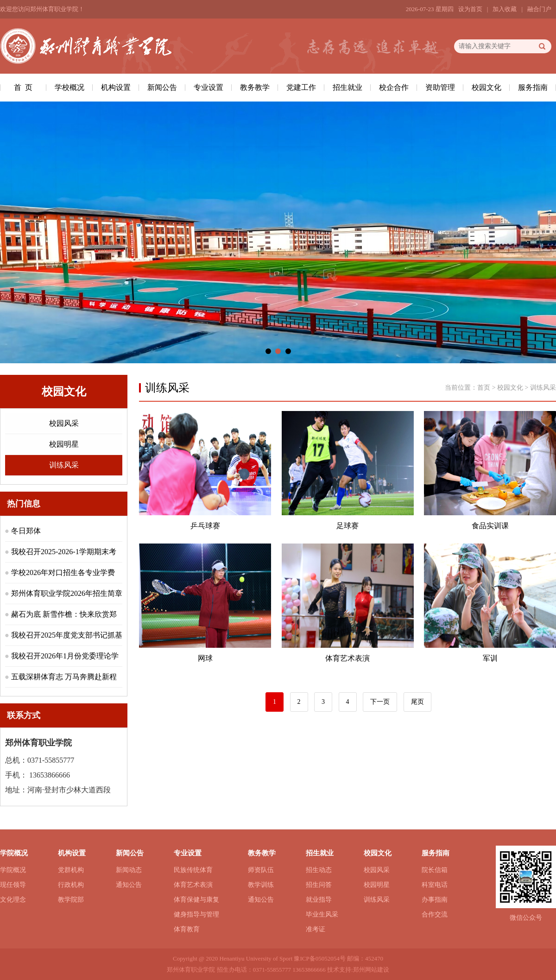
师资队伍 (261, 870)
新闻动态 (129, 870)
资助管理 (440, 87)
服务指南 (533, 87)
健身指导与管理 (196, 914)
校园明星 (64, 444)
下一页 (380, 702)
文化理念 (13, 900)
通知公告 (129, 885)
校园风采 (64, 423)
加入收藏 (505, 9)
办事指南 (435, 900)
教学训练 (261, 885)
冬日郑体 (26, 531)
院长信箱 (435, 870)
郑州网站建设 (371, 970)
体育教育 (187, 929)
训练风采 (64, 465)
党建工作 (301, 87)
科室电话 (435, 885)
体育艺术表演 (193, 885)
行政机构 (71, 885)
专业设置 (208, 87)
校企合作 (394, 87)
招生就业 (347, 87)
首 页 (23, 87)
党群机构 (71, 870)
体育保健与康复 (196, 900)
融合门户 (539, 9)
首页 (484, 388)
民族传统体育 (193, 870)
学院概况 (13, 870)
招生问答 (319, 885)
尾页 (417, 702)
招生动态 (319, 870)
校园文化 (486, 87)
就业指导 (319, 900)
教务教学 (255, 87)
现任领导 (13, 885)
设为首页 (470, 9)
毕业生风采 (322, 914)
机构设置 (116, 87)
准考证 (316, 929)
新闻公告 (162, 87)
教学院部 (71, 900)
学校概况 (69, 87)
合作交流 (435, 914)
